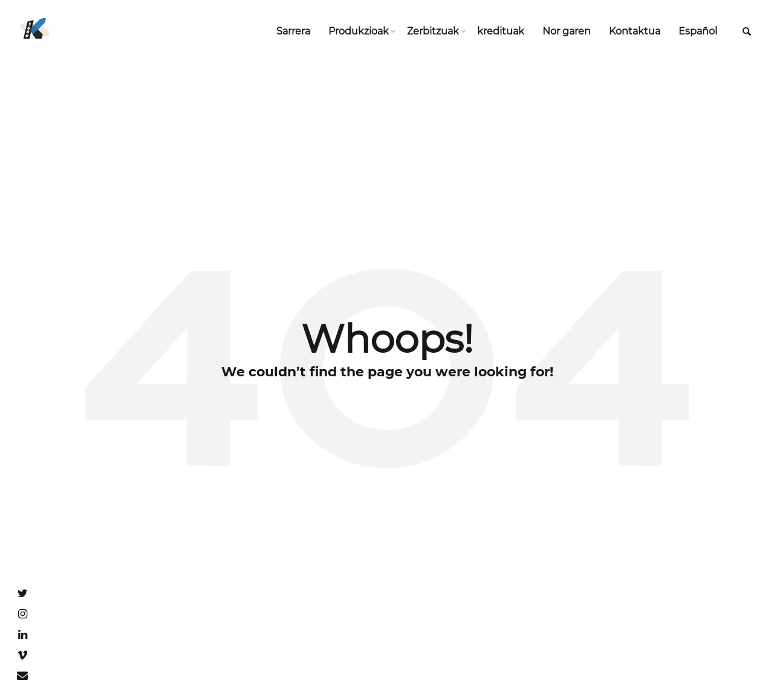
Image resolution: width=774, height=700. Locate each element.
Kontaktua (635, 31)
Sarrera (293, 31)
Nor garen (567, 31)
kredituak (501, 31)
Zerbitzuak (433, 31)
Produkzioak (359, 31)
